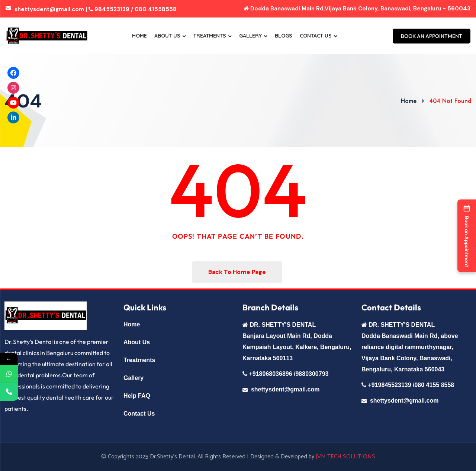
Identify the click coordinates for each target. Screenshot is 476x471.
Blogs (284, 36)
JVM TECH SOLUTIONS (345, 457)
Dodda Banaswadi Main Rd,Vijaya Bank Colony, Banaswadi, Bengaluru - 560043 (357, 9)
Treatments (210, 36)
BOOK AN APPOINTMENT (432, 36)
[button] (467, 235)
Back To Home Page (237, 272)
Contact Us (316, 36)
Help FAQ (137, 396)
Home (139, 36)
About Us (167, 36)
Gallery (250, 36)
